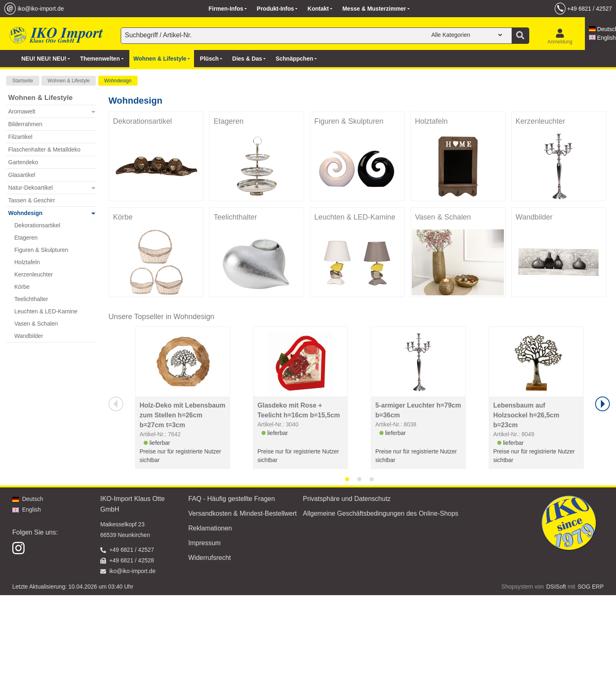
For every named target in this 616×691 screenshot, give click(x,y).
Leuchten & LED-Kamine (355, 217)
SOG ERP (591, 587)
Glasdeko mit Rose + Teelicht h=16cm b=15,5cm (299, 410)
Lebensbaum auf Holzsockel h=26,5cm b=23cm (526, 415)
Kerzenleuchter (540, 121)
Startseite (23, 81)
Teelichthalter (235, 217)
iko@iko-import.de (41, 9)
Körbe (123, 217)
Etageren (229, 121)
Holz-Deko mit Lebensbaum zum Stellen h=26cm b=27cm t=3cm (183, 415)
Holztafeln (431, 121)
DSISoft (556, 587)
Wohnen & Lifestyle (69, 81)
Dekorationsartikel (142, 121)
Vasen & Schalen (443, 217)
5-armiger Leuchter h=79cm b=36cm (418, 410)
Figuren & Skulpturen (349, 121)
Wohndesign (118, 81)
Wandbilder (534, 217)
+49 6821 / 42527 (590, 9)
